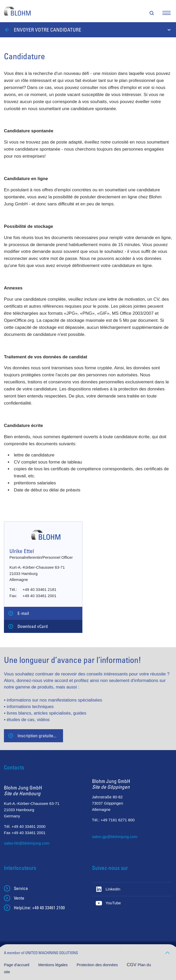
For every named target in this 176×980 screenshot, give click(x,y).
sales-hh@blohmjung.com (27, 843)
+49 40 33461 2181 (39, 589)
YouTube (113, 903)
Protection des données (98, 965)
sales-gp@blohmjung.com (115, 837)
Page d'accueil (17, 965)
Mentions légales (53, 965)
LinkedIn (113, 889)
